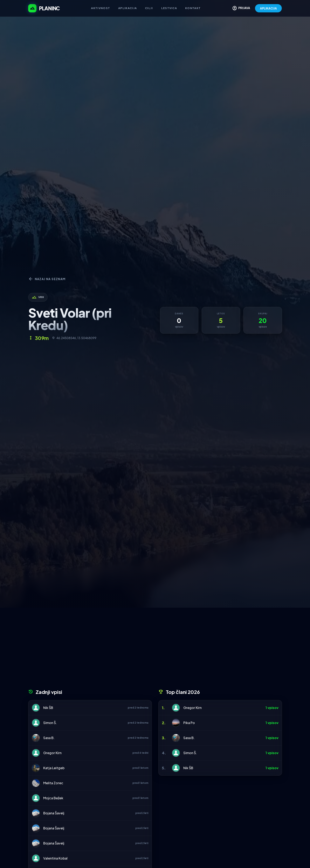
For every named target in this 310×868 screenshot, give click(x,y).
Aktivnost (101, 8)
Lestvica (169, 8)
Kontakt (193, 8)
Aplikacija (128, 8)
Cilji (149, 8)
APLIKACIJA (268, 8)
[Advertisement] (155, 650)
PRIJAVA (241, 8)
